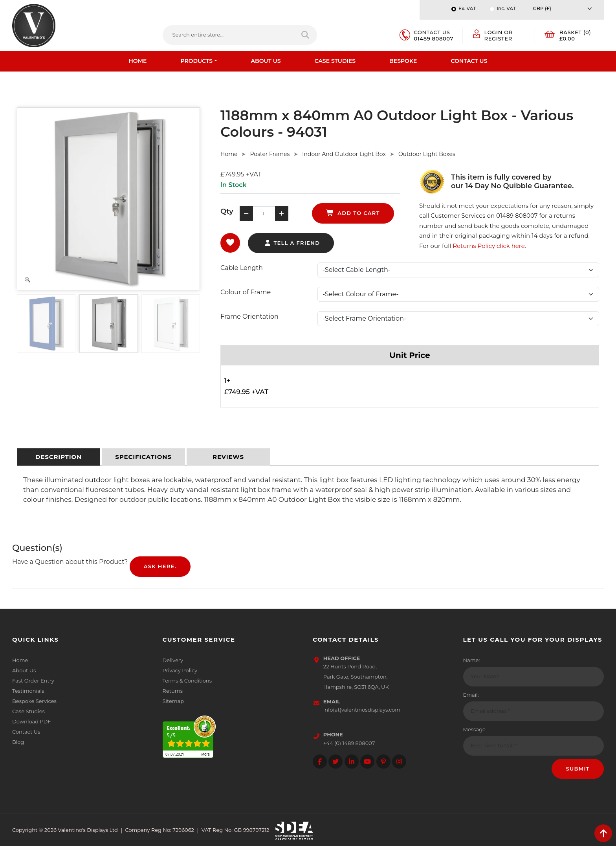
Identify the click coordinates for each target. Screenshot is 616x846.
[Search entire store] (306, 35)
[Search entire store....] (229, 35)
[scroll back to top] (603, 833)
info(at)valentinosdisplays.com (362, 710)
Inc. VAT (506, 8)
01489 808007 (434, 39)
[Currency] (565, 8)
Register (498, 39)
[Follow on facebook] (320, 762)
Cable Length (242, 268)
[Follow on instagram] (399, 762)
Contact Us (469, 61)
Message (474, 729)
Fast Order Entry (33, 681)
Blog (18, 742)
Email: (471, 695)
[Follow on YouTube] (367, 762)
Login (493, 32)
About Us (266, 61)
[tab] (59, 457)
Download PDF (32, 721)
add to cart (353, 213)
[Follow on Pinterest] (383, 762)
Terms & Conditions (187, 681)
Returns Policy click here (489, 246)
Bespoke (403, 61)
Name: (472, 660)
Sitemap (173, 701)
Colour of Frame (246, 292)
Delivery (173, 660)
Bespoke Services (34, 701)
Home (138, 61)
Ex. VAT (467, 8)
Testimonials (28, 691)
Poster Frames (270, 154)
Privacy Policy (180, 670)
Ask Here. (160, 566)
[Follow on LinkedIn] (352, 762)
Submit (578, 769)
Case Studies (335, 61)
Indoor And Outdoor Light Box (344, 154)
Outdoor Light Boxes (427, 154)
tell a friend (292, 243)
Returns (173, 691)
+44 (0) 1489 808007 (349, 743)
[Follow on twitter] (335, 762)
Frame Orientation (249, 317)
